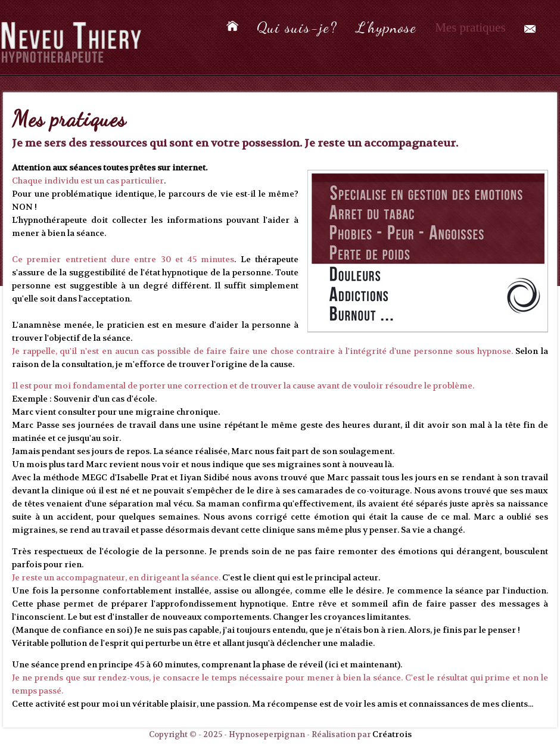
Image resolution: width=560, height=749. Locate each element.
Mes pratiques (470, 27)
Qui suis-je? (297, 27)
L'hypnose (386, 27)
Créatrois (392, 734)
